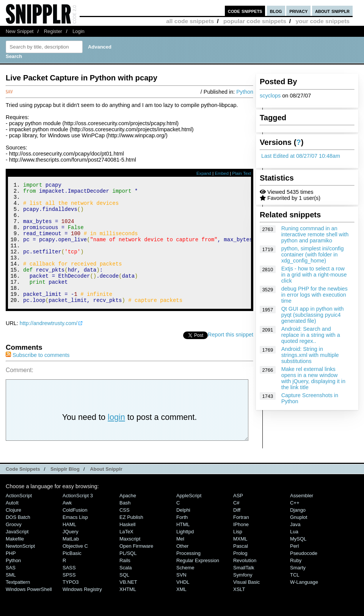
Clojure (13, 533)
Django (298, 533)
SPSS (69, 598)
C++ (295, 526)
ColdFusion (75, 533)
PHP (11, 576)
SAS (11, 590)
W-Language (304, 605)
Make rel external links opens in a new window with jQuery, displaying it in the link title (313, 378)
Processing (188, 576)
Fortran (241, 540)
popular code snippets (255, 21)
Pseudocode (304, 576)
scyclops (270, 96)
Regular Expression (198, 583)
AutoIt (12, 526)
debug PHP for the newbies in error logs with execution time (315, 295)
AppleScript (189, 518)
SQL (124, 598)
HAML (69, 547)
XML (181, 612)
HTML (183, 547)
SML (11, 598)
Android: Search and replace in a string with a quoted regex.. (311, 335)
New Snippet (20, 31)
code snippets (245, 11)
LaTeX (126, 554)
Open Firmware (136, 569)
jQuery (71, 554)
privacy (298, 11)
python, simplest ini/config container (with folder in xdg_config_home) (313, 255)
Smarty (298, 590)
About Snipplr (106, 492)
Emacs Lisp (75, 540)
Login (78, 31)
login (116, 440)
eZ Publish (131, 540)
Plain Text (242, 173)
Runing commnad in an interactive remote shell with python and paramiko (315, 234)
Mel (180, 562)
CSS (125, 533)
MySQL (298, 562)
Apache (128, 518)
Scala (126, 590)
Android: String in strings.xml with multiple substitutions (310, 355)
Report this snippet (231, 357)
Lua (294, 554)
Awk (67, 526)
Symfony (243, 598)
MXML (240, 562)
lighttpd (185, 554)
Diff (237, 533)
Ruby (296, 583)
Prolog (240, 576)
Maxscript (130, 562)
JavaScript (17, 554)
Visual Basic (246, 605)
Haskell (127, 547)
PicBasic (72, 576)
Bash (125, 526)
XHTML (128, 612)
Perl (294, 569)
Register (53, 31)
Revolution (245, 583)
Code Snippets (23, 492)
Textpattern (18, 605)
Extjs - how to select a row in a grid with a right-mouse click (314, 275)
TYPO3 (71, 605)
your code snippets (322, 21)
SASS (69, 590)
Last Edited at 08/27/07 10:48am (301, 156)
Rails (125, 583)
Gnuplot (299, 540)
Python (245, 92)
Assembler (302, 518)
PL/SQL (128, 576)
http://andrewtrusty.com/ (49, 346)
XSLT (239, 612)
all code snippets (190, 21)
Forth (182, 540)
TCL (295, 598)
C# (236, 526)
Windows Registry (82, 612)
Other (182, 569)
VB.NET (128, 605)
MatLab (71, 562)
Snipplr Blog (65, 492)
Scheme (185, 590)
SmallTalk (244, 590)
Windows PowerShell (29, 612)
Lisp (238, 554)
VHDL (183, 605)
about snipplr (332, 11)
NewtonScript (20, 569)
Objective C (75, 569)
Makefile (15, 562)
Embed (222, 173)
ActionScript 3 (78, 518)
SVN (181, 598)
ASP (238, 518)
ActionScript (19, 518)
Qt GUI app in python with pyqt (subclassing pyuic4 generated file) (313, 315)
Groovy (14, 547)
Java (295, 547)
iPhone (241, 547)
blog (276, 11)
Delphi (183, 533)
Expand (204, 173)
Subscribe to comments (38, 378)
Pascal (241, 569)
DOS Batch (18, 540)
